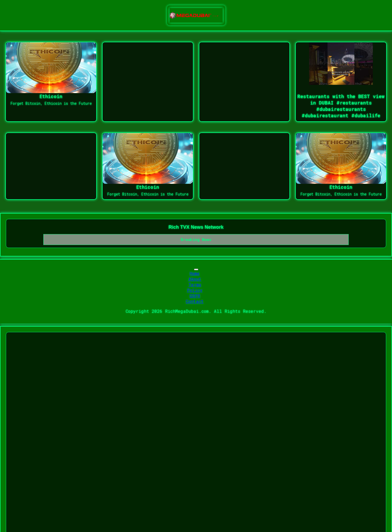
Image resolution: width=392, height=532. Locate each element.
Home (195, 273)
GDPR (195, 296)
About (195, 279)
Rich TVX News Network (196, 227)
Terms (195, 284)
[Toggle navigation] (196, 269)
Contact (195, 301)
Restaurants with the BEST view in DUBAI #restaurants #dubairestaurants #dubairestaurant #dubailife (341, 106)
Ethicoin (51, 96)
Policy (195, 290)
